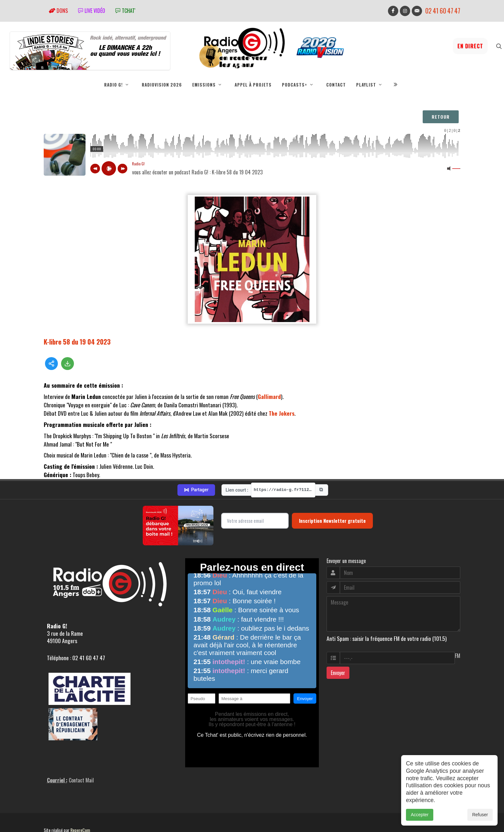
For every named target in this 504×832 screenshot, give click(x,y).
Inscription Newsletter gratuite (332, 496)
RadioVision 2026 (162, 85)
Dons (58, 11)
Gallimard (269, 396)
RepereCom (80, 805)
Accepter (420, 815)
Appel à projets (253, 85)
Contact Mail (81, 756)
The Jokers (282, 413)
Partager (196, 466)
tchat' (125, 11)
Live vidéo (92, 11)
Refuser (480, 815)
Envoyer (338, 649)
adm (51, 813)
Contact (336, 85)
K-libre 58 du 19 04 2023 (77, 342)
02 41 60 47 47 (443, 11)
